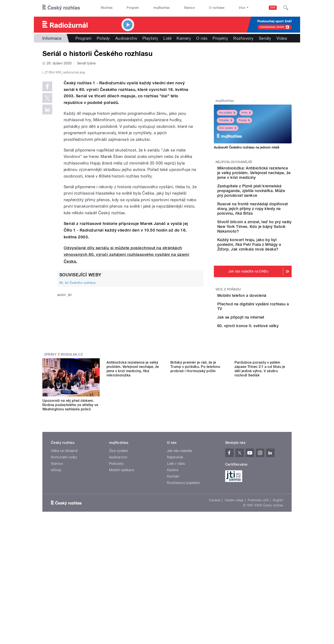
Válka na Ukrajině (64, 522)
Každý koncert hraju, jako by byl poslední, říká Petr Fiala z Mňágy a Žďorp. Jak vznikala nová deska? (265, 270)
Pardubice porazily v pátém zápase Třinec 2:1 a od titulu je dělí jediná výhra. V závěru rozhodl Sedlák (260, 474)
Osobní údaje (234, 571)
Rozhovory (243, 38)
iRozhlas (107, 8)
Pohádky (226, 120)
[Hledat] (286, 8)
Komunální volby (64, 528)
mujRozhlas (162, 8)
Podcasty (117, 535)
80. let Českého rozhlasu (78, 373)
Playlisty (150, 38)
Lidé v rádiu (176, 535)
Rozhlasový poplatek (183, 554)
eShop (56, 541)
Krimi (246, 113)
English (278, 571)
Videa (282, 38)
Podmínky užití (258, 571)
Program (133, 8)
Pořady (103, 38)
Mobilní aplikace (122, 541)
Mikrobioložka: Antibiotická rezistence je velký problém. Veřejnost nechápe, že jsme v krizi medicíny (264, 177)
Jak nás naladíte (180, 522)
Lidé (167, 38)
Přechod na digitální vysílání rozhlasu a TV (261, 345)
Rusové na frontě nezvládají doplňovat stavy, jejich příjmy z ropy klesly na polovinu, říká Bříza (266, 225)
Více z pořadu (228, 318)
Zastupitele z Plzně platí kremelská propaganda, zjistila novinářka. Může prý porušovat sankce (266, 202)
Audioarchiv (126, 38)
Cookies (215, 571)
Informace (52, 38)
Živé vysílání (228, 128)
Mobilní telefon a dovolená (266, 324)
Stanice (189, 8)
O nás (202, 38)
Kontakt (173, 547)
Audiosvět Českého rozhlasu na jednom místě (247, 147)
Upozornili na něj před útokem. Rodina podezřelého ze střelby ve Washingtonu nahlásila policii (70, 472)
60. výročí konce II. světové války (259, 384)
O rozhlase (217, 8)
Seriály (265, 38)
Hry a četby (227, 113)
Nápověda (175, 528)
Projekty (220, 38)
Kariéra (173, 541)
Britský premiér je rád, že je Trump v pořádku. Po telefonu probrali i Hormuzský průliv (195, 472)
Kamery (184, 38)
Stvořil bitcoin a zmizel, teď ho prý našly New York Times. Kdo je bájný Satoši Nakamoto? (266, 248)
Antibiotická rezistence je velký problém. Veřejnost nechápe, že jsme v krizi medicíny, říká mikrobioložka (133, 474)
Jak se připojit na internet (265, 362)
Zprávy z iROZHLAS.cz (63, 421)
